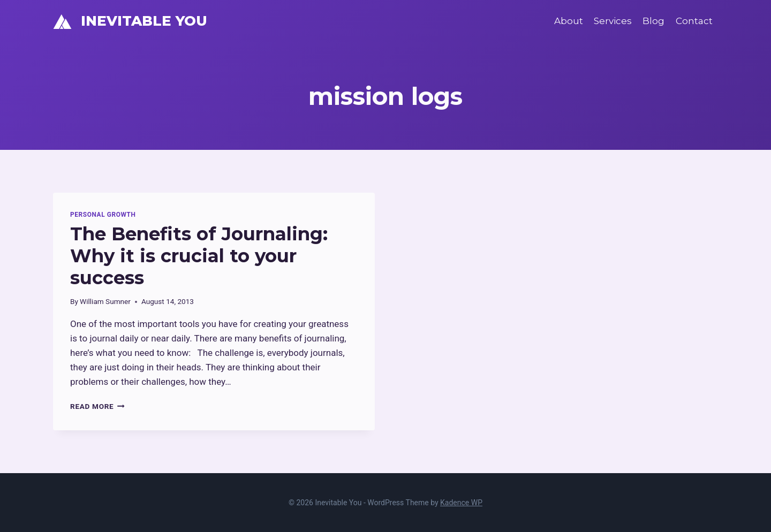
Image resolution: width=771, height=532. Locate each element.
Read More (97, 406)
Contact (694, 21)
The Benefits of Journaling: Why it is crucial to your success (199, 256)
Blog (653, 21)
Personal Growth (103, 215)
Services (613, 21)
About (569, 21)
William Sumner (105, 301)
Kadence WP (461, 503)
